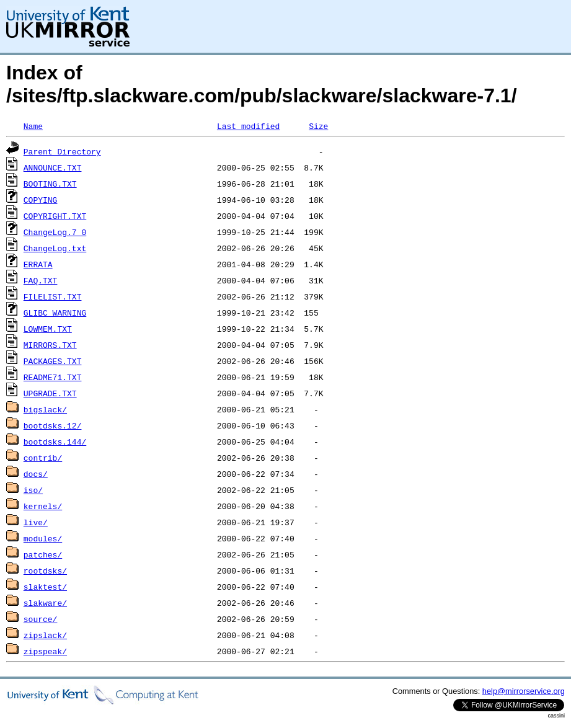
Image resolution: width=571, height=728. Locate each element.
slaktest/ (45, 587)
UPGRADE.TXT (50, 393)
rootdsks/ (45, 570)
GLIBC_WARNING (55, 313)
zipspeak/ (45, 651)
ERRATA (38, 264)
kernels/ (43, 506)
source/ (41, 619)
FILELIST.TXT (53, 296)
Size (318, 126)
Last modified (248, 126)
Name (33, 126)
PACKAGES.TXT (53, 361)
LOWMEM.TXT (48, 329)
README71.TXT (53, 377)
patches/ (43, 554)
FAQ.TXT (41, 280)
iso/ (33, 490)
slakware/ (45, 603)
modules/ (43, 538)
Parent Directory (62, 151)
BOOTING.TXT (50, 184)
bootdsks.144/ (55, 442)
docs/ (36, 474)
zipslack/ (45, 635)
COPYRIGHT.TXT (55, 216)
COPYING (41, 200)
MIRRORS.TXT (50, 345)
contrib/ (43, 458)
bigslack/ (45, 409)
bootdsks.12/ (53, 425)
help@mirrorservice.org (524, 691)
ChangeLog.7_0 (55, 232)
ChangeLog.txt (55, 248)
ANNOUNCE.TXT (53, 167)
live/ (36, 522)
